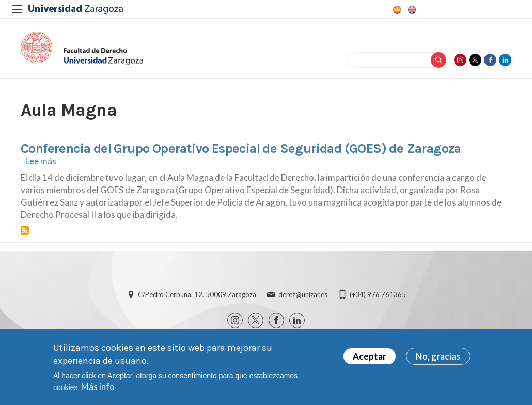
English (411, 10)
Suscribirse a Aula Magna (25, 230)
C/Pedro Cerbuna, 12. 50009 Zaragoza (197, 294)
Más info (98, 389)
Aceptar (370, 359)
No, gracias (438, 359)
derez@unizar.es (303, 294)
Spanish (396, 10)
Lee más (41, 161)
